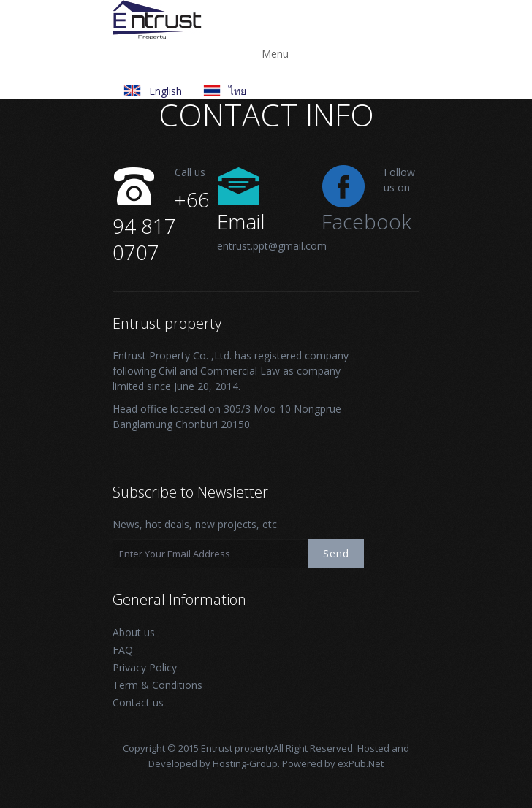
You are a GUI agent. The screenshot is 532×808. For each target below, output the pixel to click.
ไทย (237, 91)
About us (134, 632)
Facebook (366, 221)
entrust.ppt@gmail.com (272, 246)
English (166, 91)
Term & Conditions (157, 685)
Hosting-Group (245, 763)
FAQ (123, 650)
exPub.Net (361, 763)
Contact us (138, 702)
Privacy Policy (145, 667)
